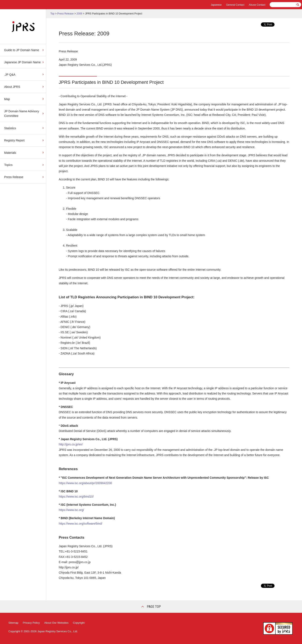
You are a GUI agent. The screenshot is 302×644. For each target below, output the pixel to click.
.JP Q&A (10, 75)
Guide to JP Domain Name (22, 50)
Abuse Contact (257, 5)
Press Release (14, 177)
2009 (79, 14)
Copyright (79, 623)
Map (7, 99)
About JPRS (12, 87)
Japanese (216, 5)
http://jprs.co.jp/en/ (71, 444)
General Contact (235, 5)
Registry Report (14, 140)
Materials (10, 153)
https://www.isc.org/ (71, 510)
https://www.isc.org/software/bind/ (81, 524)
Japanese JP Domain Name (22, 62)
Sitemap (13, 623)
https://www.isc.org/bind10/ (76, 497)
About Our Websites (56, 623)
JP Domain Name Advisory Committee (22, 114)
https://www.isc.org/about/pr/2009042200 (85, 483)
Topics (8, 165)
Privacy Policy (31, 623)
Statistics (10, 128)
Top (52, 14)
